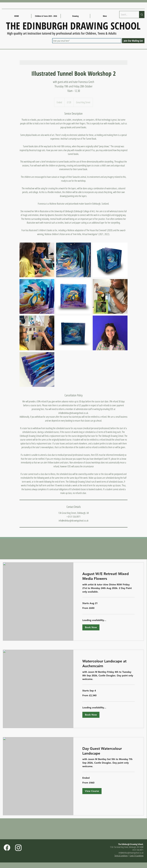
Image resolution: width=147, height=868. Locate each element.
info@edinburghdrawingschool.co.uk (131, 853)
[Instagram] (18, 848)
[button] (91, 627)
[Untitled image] (37, 260)
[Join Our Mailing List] (133, 41)
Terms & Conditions (121, 856)
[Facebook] (7, 848)
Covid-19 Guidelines (136, 856)
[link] (109, 576)
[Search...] (127, 15)
